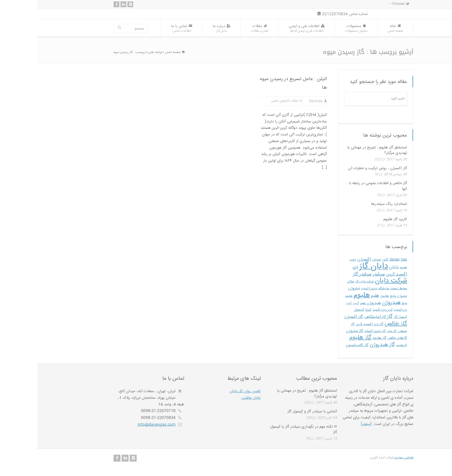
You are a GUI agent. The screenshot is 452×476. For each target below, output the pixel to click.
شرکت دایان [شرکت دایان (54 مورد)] (354, 281)
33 (341, 195)
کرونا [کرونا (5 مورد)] (331, 310)
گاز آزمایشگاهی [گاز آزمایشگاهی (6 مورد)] (337, 317)
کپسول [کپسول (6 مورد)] (321, 310)
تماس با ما (144, 28)
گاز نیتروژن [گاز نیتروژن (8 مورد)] (317, 331)
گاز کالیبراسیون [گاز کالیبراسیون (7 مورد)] (320, 345)
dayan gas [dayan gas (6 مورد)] (361, 260)
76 (270, 439)
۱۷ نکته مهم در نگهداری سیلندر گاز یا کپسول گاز (266, 430)
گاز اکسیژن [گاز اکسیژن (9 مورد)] (316, 317)
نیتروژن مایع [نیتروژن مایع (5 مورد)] (361, 296)
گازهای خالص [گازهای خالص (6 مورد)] (360, 338)
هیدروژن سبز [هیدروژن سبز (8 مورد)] (333, 303)
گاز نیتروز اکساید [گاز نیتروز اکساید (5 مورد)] (337, 331)
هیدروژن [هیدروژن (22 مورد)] (354, 303)
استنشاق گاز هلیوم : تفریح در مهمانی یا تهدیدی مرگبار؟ (340, 150)
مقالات (222, 28)
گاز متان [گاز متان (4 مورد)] (354, 331)
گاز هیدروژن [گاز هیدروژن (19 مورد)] (345, 345)
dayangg (278, 101)
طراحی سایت (366, 458)
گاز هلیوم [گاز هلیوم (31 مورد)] (323, 338)
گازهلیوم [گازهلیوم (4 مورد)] (364, 345)
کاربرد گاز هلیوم (358, 219)
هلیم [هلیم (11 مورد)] (338, 296)
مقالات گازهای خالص (247, 101)
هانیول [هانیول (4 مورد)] (347, 296)
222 (340, 160)
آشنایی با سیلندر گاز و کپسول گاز (275, 411)
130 (271, 418)
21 (341, 226)
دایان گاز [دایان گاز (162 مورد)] (336, 266)
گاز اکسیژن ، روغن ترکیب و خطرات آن (340, 168)
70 (339, 175)
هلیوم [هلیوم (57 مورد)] (324, 295)
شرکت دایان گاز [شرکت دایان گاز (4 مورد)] (327, 282)
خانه (358, 28)
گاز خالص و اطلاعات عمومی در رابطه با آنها (341, 186)
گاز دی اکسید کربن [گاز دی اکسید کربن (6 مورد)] (332, 324)
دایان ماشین (213, 398)
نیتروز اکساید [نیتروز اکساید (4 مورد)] (332, 289)
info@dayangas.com (119, 425)
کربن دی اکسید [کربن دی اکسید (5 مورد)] (345, 310)
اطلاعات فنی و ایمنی (269, 28)
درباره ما (184, 28)
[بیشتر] (329, 424)
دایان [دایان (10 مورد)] (356, 267)
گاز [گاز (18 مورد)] (352, 317)
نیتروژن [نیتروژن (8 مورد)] (316, 288)
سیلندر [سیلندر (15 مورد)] (341, 274)
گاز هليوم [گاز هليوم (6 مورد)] (342, 338)
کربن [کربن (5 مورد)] (318, 303)
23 (341, 211)
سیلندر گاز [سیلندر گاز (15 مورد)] (325, 274)
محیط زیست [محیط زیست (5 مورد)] (361, 289)
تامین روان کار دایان (208, 391)
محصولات (319, 28)
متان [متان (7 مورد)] (313, 282)
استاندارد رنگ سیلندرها (352, 204)
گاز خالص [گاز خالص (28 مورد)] (358, 324)
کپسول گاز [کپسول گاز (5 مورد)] (363, 317)
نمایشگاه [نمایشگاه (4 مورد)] (346, 289)
